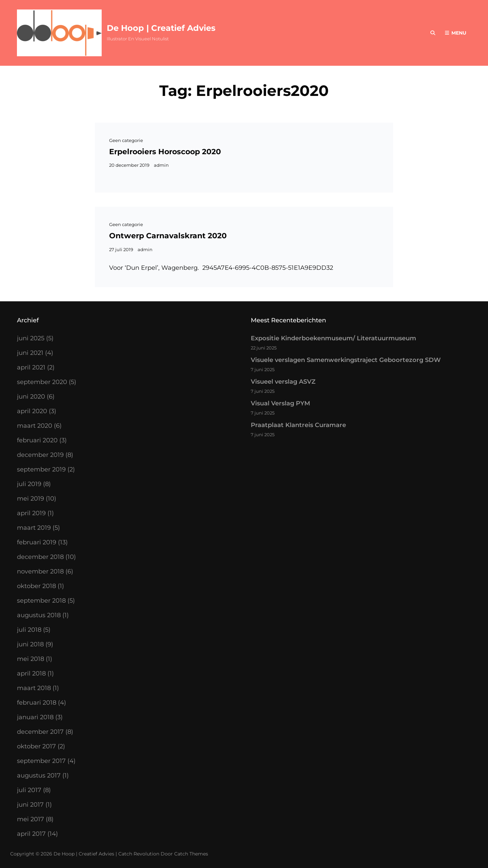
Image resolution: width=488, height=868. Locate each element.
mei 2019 (30, 499)
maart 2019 (34, 528)
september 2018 (41, 601)
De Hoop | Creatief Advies (161, 28)
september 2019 (41, 469)
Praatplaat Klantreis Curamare (298, 425)
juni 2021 (30, 353)
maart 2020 (35, 426)
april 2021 (31, 367)
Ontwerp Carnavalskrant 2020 (168, 236)
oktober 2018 (36, 586)
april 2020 (32, 411)
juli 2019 (29, 484)
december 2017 (40, 732)
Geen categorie (126, 140)
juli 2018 (29, 630)
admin (161, 165)
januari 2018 (35, 717)
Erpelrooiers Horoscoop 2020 (165, 152)
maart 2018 (34, 688)
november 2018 (40, 571)
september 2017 (41, 761)
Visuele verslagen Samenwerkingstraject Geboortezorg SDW (346, 360)
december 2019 (40, 455)
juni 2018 (30, 644)
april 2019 (31, 513)
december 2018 (40, 557)
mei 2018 (30, 659)
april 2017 (31, 834)
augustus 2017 (39, 775)
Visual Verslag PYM (280, 403)
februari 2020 (37, 440)
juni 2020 (31, 397)
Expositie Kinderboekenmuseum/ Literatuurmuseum (333, 338)
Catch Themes (191, 854)
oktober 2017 (36, 746)
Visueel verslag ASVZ (283, 382)
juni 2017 (30, 805)
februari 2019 (37, 542)
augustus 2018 (39, 615)
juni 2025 (31, 338)
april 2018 (31, 673)
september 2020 (42, 382)
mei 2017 (30, 819)
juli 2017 (29, 790)
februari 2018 (37, 703)
